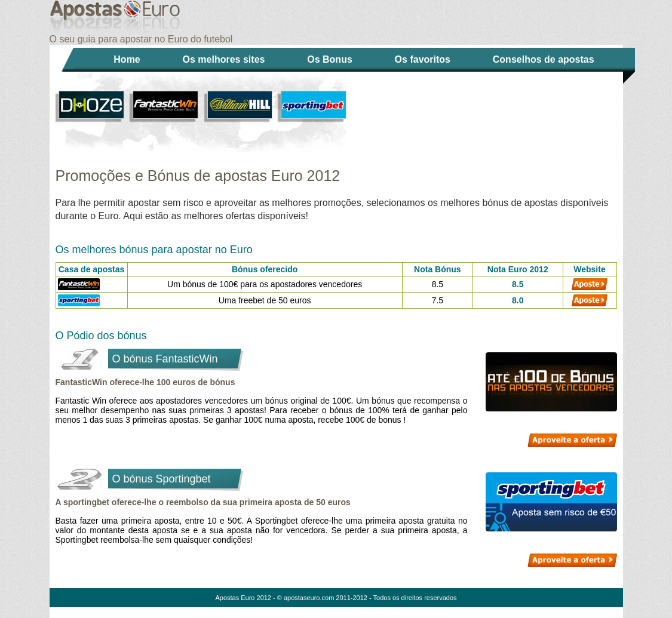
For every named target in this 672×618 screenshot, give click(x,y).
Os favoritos (423, 59)
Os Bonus (330, 59)
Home (127, 59)
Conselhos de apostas (544, 59)
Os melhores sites (224, 59)
